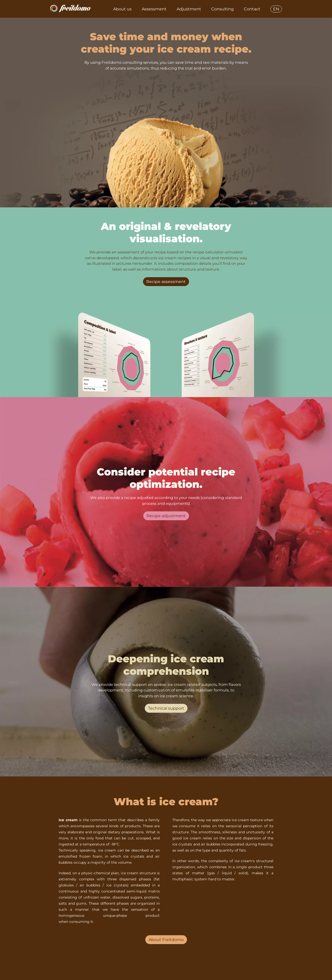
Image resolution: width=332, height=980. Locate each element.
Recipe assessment (166, 282)
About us (122, 9)
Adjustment (189, 9)
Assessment (154, 9)
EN (276, 9)
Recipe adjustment (166, 516)
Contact (252, 9)
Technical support (166, 708)
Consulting (222, 9)
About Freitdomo (166, 940)
